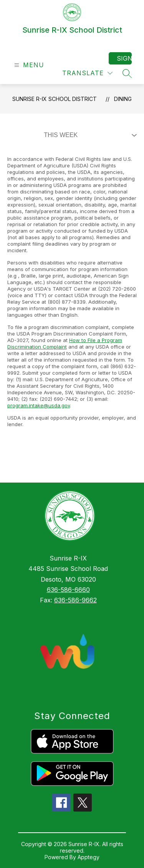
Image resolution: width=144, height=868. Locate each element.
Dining (123, 99)
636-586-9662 (75, 600)
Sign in (124, 58)
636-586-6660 (68, 590)
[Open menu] (28, 65)
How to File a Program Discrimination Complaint (65, 343)
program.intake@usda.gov (39, 405)
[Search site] (127, 73)
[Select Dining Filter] (89, 135)
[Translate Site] (87, 73)
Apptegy (89, 857)
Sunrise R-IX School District (55, 99)
